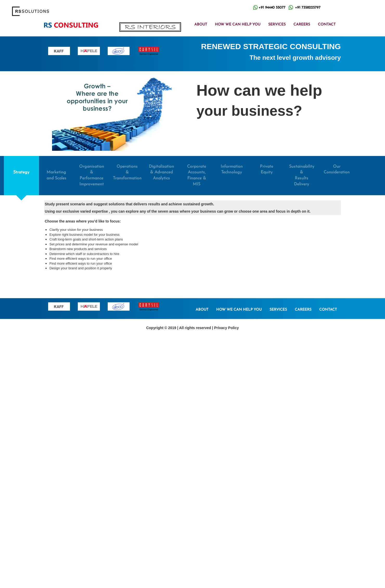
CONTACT (327, 25)
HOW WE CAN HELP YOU (238, 25)
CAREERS (302, 25)
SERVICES (277, 25)
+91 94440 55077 (272, 8)
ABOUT (201, 25)
